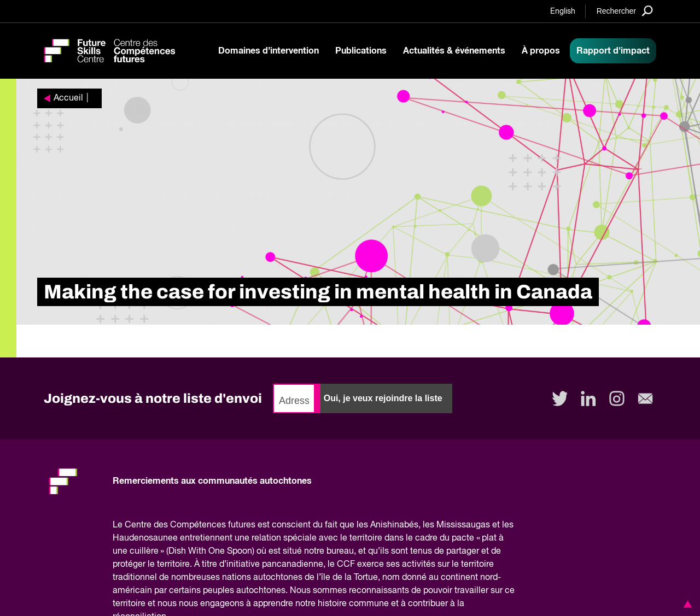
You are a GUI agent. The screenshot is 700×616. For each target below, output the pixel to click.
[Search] (625, 11)
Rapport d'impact (613, 51)
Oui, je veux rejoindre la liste (383, 398)
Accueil (68, 98)
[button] (686, 604)
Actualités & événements (454, 51)
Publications (361, 51)
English (563, 11)
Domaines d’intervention (269, 51)
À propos (541, 51)
